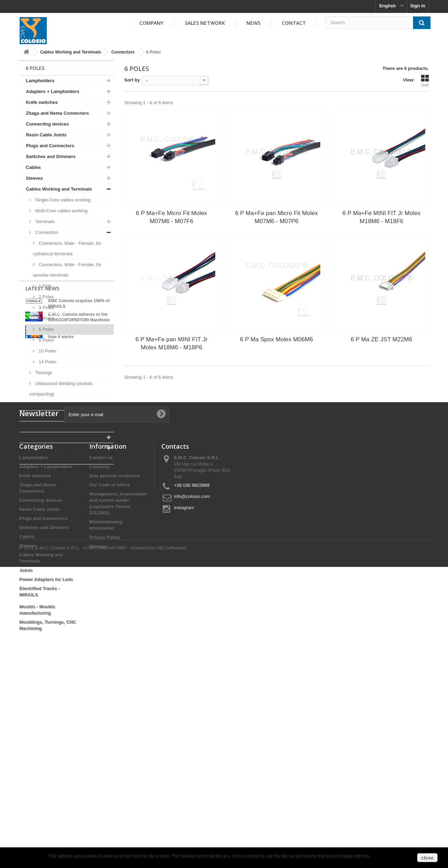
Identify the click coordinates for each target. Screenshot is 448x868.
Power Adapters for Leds (53, 416)
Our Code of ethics (110, 680)
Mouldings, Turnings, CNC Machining (54, 453)
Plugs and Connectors (50, 146)
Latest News (42, 482)
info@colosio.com (192, 692)
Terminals (44, 222)
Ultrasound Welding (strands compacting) (61, 389)
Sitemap (98, 742)
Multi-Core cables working (61, 211)
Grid (425, 81)
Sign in (418, 6)
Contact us (101, 653)
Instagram (184, 703)
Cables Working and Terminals (71, 52)
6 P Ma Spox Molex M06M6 (277, 339)
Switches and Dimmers (51, 156)
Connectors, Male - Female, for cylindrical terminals (67, 248)
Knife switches (42, 102)
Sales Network (205, 23)
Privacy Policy (105, 733)
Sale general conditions (115, 671)
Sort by (132, 80)
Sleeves (34, 178)
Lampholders (40, 81)
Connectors (123, 52)
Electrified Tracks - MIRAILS (56, 426)
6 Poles (46, 329)
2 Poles (46, 297)
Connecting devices (47, 124)
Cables (33, 167)
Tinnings (43, 373)
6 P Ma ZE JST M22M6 (381, 339)
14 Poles (47, 362)
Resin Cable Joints (46, 135)
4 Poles (46, 318)
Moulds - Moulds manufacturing (60, 437)
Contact (294, 23)
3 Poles (46, 308)
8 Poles (46, 340)
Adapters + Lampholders (53, 91)
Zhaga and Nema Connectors (57, 113)
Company (151, 23)
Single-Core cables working (62, 200)
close (427, 858)
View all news (66, 565)
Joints (33, 405)
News (253, 23)
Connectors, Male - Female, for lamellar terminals (67, 270)
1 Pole (44, 286)
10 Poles (47, 351)
